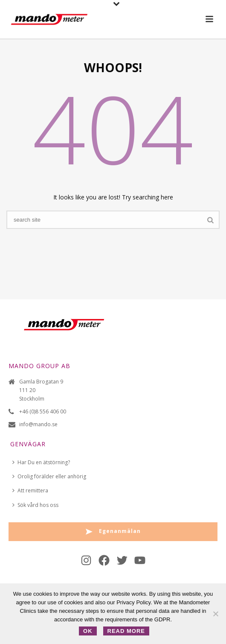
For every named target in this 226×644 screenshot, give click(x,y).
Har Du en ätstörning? (41, 462)
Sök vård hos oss (35, 505)
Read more (126, 631)
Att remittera (30, 490)
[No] (215, 614)
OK (88, 631)
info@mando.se (38, 424)
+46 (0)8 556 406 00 (43, 411)
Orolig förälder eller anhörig (49, 476)
